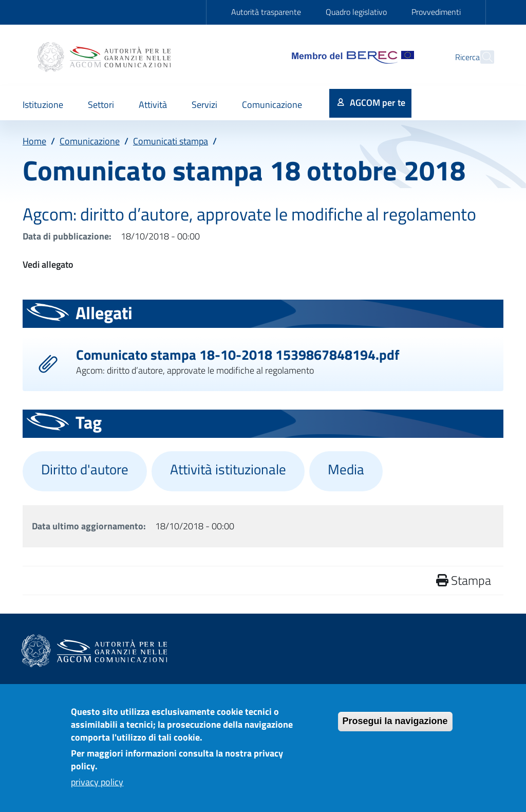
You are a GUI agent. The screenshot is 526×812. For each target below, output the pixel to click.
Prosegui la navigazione (395, 727)
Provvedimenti (436, 12)
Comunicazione (90, 141)
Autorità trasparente (266, 12)
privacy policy (97, 788)
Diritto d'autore (85, 469)
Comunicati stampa (171, 141)
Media (346, 469)
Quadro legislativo (356, 12)
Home (34, 141)
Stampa (464, 580)
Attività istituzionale (228, 469)
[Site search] (482, 57)
